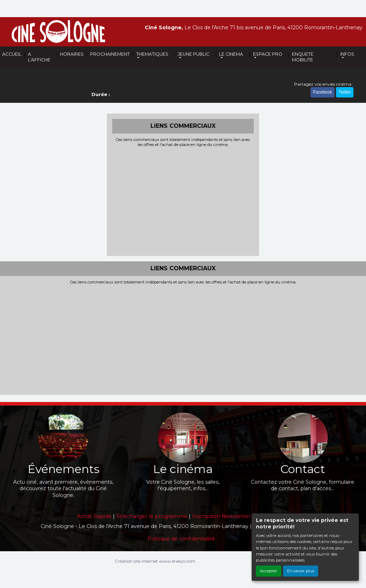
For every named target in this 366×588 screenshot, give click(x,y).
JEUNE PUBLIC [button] (194, 54)
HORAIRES (72, 54)
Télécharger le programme (152, 516)
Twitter (345, 92)
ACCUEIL (12, 54)
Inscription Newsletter (221, 516)
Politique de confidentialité (181, 539)
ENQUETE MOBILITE (303, 57)
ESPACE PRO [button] (268, 54)
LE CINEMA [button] (231, 54)
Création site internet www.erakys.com (155, 561)
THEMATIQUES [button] (152, 54)
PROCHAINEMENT (110, 54)
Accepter (269, 571)
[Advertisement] (183, 201)
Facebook (323, 92)
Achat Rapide (94, 516)
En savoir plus (301, 571)
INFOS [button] (347, 54)
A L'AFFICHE (39, 57)
